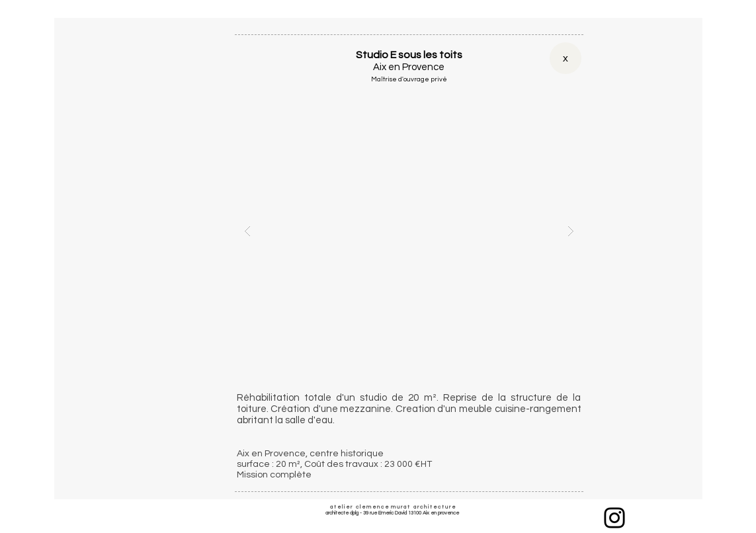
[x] (566, 58)
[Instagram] (614, 518)
